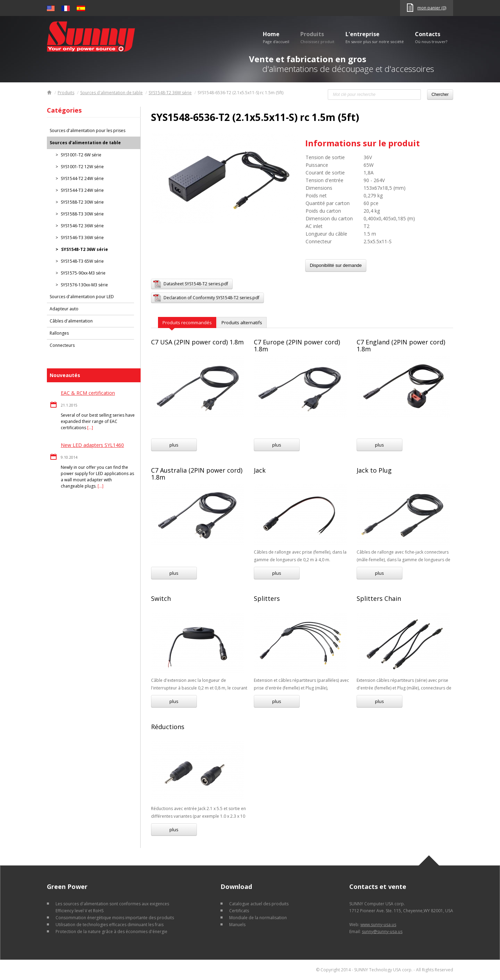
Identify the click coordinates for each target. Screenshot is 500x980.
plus (174, 445)
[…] (90, 428)
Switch (161, 598)
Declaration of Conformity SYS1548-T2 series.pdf (211, 298)
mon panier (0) (432, 8)
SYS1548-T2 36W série (170, 93)
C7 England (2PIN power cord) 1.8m (401, 345)
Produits (317, 37)
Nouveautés (65, 375)
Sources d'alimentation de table (111, 93)
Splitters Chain (379, 598)
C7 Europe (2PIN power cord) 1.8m (297, 345)
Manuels (237, 925)
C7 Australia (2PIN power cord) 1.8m (197, 474)
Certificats (239, 911)
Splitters (267, 598)
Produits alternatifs (242, 322)
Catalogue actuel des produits (259, 904)
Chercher (440, 95)
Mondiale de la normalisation (258, 918)
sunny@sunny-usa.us (382, 932)
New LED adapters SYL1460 (92, 445)
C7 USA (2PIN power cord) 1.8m (197, 342)
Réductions (168, 727)
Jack (260, 470)
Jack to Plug (374, 470)
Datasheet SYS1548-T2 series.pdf (196, 284)
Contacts (431, 37)
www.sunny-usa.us (378, 925)
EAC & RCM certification (88, 393)
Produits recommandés (187, 322)
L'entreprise (375, 37)
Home (276, 37)
